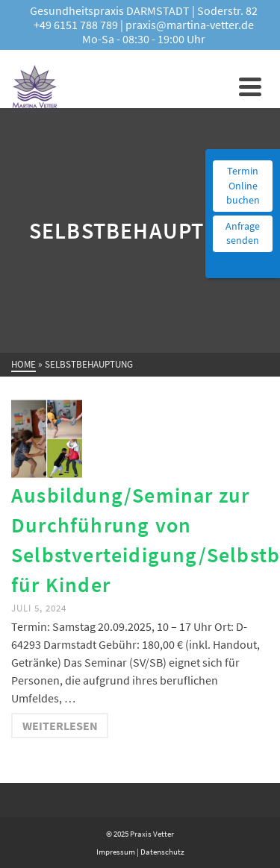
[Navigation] (250, 87)
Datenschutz (162, 852)
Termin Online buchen (243, 185)
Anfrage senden (243, 233)
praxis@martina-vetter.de (190, 25)
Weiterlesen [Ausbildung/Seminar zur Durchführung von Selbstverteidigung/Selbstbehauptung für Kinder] (60, 726)
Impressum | (118, 852)
